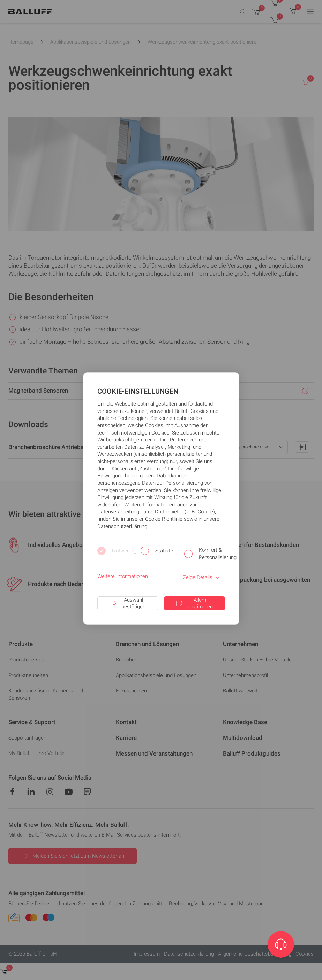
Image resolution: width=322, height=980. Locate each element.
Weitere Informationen (123, 576)
